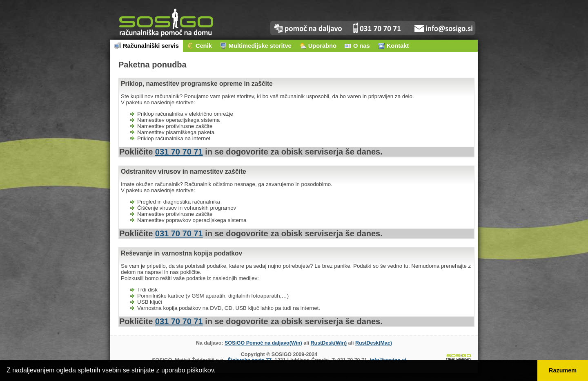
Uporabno (318, 46)
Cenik (199, 46)
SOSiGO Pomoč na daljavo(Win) (263, 343)
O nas (357, 46)
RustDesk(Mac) (374, 343)
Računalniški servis (147, 46)
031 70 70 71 (179, 152)
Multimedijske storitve (256, 46)
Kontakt (394, 46)
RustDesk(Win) (329, 343)
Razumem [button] (563, 370)
